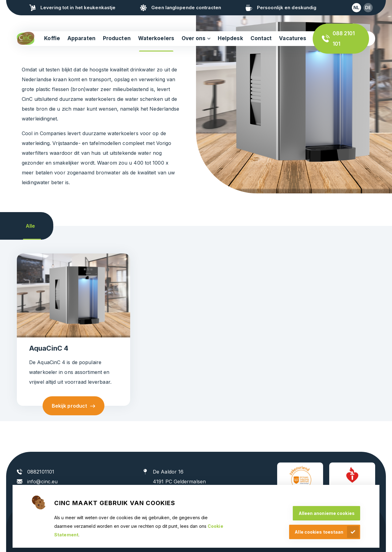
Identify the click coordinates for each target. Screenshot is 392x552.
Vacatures (293, 38)
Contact (261, 38)
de (368, 8)
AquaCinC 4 (49, 348)
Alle (30, 226)
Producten (117, 38)
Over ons (194, 38)
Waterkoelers (156, 38)
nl (356, 8)
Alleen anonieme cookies (327, 513)
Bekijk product (69, 406)
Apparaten (81, 38)
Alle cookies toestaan (319, 532)
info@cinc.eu (42, 482)
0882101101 (41, 472)
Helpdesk (230, 38)
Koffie (52, 38)
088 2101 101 (344, 39)
